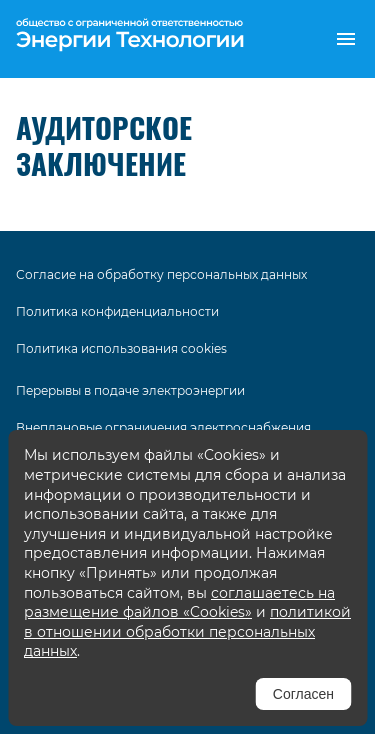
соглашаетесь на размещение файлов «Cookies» (179, 603)
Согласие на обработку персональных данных (161, 274)
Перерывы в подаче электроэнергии (130, 390)
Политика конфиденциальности (117, 311)
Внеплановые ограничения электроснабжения (163, 427)
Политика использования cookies (121, 348)
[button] (346, 39)
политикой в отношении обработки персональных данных (187, 631)
